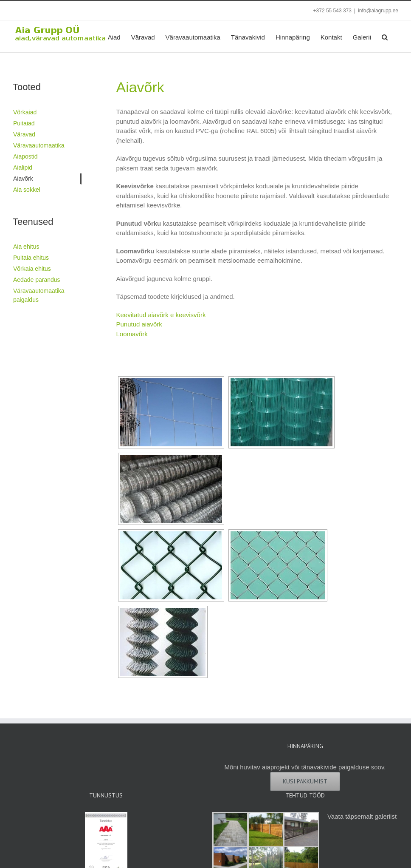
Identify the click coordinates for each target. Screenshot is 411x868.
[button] (385, 36)
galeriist (386, 816)
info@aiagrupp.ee (378, 11)
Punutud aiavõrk (139, 324)
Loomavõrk (132, 334)
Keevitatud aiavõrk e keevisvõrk (161, 315)
